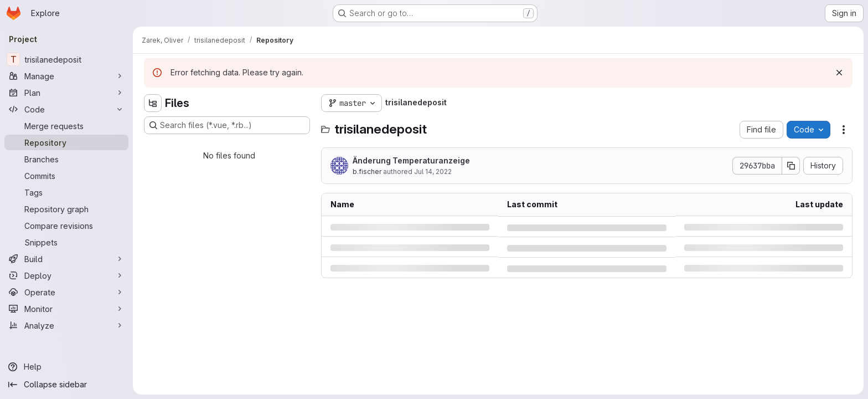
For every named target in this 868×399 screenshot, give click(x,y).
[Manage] (66, 76)
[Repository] (66, 142)
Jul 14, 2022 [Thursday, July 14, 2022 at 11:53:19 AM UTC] (433, 172)
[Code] (66, 109)
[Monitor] (66, 309)
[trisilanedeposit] (66, 59)
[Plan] (66, 93)
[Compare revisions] (66, 226)
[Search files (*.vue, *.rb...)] (227, 125)
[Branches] (66, 159)
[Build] (66, 259)
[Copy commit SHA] (791, 166)
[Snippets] (66, 242)
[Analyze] (66, 325)
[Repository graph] (66, 209)
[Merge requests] (66, 126)
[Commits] (66, 176)
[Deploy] (66, 275)
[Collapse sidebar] (66, 385)
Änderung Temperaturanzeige (411, 160)
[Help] (66, 367)
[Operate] (66, 292)
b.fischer (367, 172)
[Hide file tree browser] (153, 103)
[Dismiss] (839, 73)
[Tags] (66, 192)
